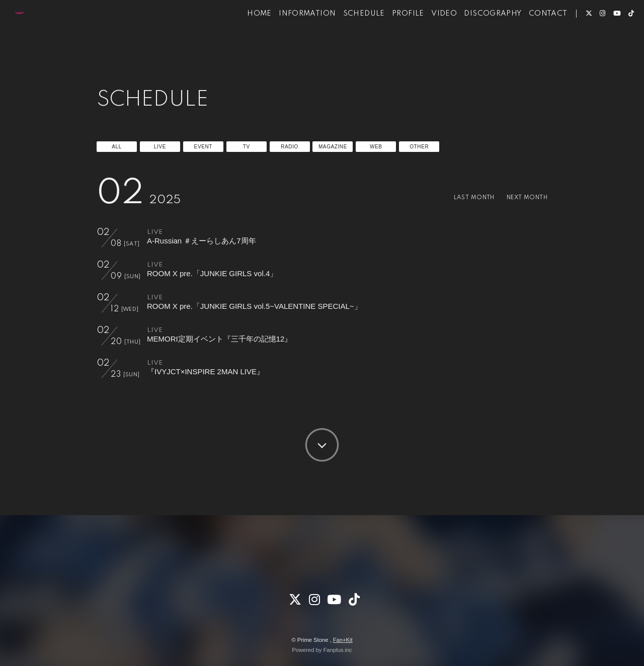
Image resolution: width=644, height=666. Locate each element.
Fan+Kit (343, 640)
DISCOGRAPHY (477, 39)
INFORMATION (292, 39)
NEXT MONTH (523, 197)
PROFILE (393, 39)
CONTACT (533, 39)
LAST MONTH (462, 197)
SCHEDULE (349, 39)
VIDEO (429, 39)
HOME (244, 39)
